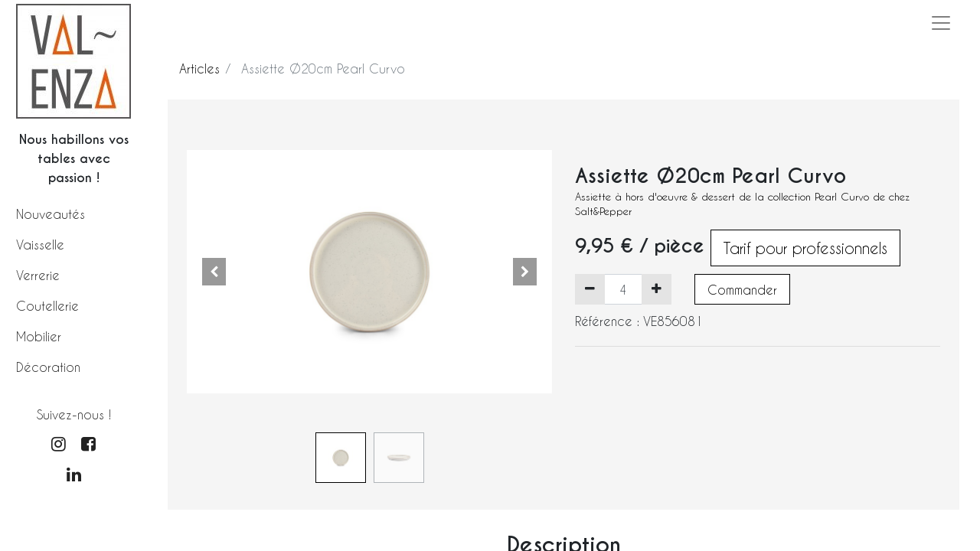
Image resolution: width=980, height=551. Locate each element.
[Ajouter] (657, 289)
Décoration (48, 367)
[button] (214, 272)
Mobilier (39, 336)
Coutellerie (47, 306)
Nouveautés (51, 214)
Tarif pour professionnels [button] (805, 248)
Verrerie (38, 275)
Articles (199, 68)
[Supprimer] (590, 289)
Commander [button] (742, 290)
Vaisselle (40, 245)
